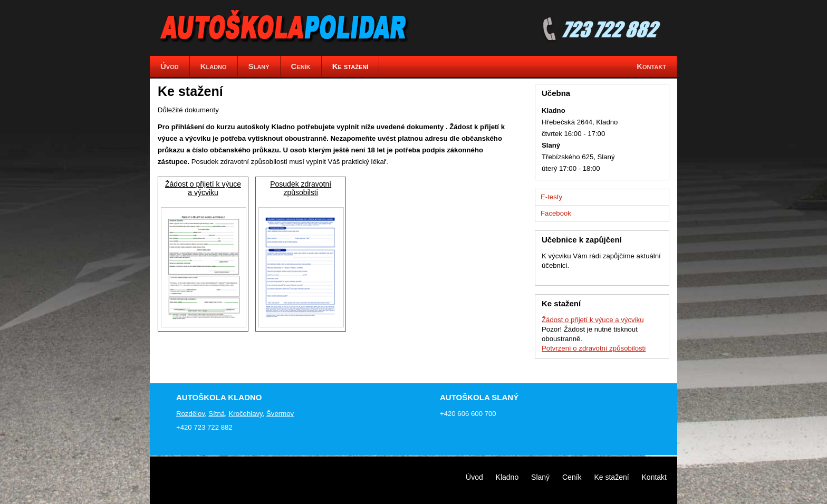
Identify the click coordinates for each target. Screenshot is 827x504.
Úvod (474, 477)
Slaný (540, 477)
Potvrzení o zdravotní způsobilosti (594, 348)
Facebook (556, 213)
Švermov (280, 414)
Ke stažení (611, 477)
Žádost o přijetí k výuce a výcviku (203, 188)
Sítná (217, 414)
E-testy (551, 197)
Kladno (507, 477)
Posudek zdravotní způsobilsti (301, 188)
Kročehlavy (245, 414)
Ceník (572, 477)
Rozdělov (190, 414)
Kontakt (654, 477)
